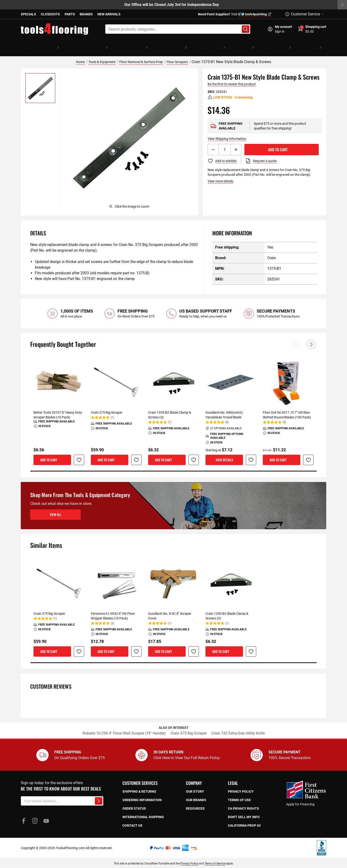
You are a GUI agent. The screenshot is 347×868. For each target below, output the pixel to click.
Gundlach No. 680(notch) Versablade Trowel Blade (224, 408)
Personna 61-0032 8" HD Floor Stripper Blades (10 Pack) (113, 609)
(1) (112, 411)
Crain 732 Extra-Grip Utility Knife (238, 726)
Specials (28, 14)
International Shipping (143, 810)
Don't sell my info (244, 810)
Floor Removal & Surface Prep (141, 55)
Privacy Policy (189, 857)
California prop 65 (244, 819)
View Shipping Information (227, 132)
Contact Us (132, 819)
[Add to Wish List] (222, 154)
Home (80, 55)
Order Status (134, 802)
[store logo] (54, 29)
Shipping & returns (139, 785)
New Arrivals (109, 14)
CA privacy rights (243, 802)
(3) (112, 616)
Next (311, 337)
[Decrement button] (213, 143)
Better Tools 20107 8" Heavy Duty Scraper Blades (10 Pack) (58, 408)
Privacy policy (241, 785)
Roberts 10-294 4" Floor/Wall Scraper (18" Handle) (124, 726)
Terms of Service (215, 857)
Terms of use (239, 793)
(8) (284, 415)
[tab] (114, 226)
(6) (227, 415)
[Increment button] (236, 143)
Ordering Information (142, 793)
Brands (86, 14)
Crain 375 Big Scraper (107, 406)
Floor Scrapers (177, 55)
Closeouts (50, 14)
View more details (220, 174)
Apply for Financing (300, 797)
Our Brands (196, 793)
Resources (195, 802)
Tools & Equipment (102, 55)
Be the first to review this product (232, 77)
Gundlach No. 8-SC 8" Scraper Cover (170, 609)
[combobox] (178, 29)
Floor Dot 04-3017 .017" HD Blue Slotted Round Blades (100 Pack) (287, 408)
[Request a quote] (261, 154)
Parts (70, 14)
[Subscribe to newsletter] (99, 794)
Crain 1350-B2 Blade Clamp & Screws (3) (170, 408)
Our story (195, 785)
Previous (296, 337)
